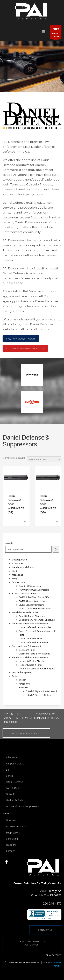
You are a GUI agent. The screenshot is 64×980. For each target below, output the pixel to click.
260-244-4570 (52, 903)
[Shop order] (44, 459)
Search (9, 543)
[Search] (56, 549)
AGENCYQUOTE (56, 33)
